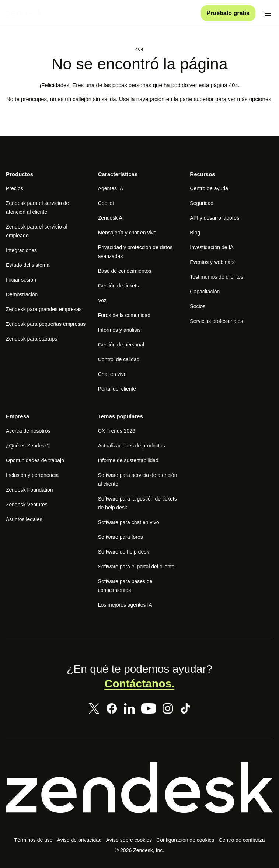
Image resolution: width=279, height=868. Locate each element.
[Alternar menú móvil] (268, 13)
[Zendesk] (139, 796)
